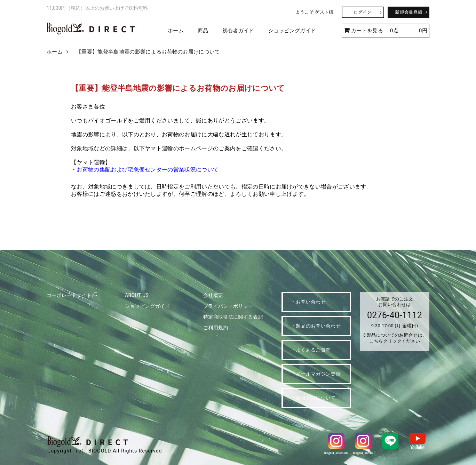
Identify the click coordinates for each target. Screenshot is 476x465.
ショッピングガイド (292, 31)
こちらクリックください (395, 341)
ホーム (176, 31)
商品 (203, 31)
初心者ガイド (238, 31)
